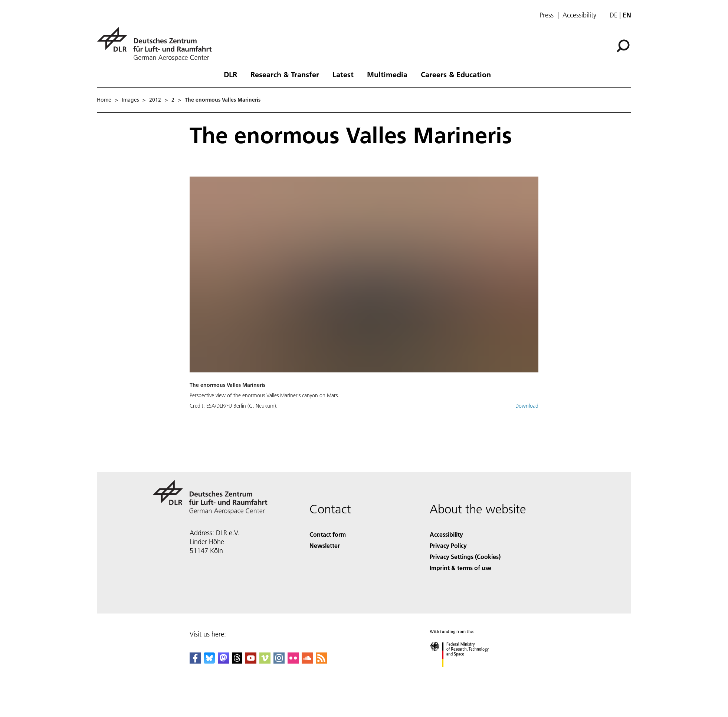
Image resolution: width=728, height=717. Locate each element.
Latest (343, 74)
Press (547, 15)
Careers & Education (456, 74)
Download (527, 406)
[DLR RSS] (321, 661)
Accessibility (579, 15)
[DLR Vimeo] (265, 661)
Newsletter (325, 545)
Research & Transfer (285, 74)
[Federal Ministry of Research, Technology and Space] (466, 673)
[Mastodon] (223, 661)
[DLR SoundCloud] (307, 661)
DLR (230, 74)
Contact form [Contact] (328, 534)
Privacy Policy (448, 545)
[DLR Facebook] (195, 661)
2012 (155, 100)
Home (104, 100)
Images (130, 100)
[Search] (623, 46)
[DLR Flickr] (293, 661)
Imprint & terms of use (460, 568)
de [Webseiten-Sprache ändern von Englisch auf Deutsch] (614, 15)
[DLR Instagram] (279, 661)
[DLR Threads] (237, 661)
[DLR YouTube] (251, 661)
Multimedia (387, 74)
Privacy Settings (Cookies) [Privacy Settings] (465, 557)
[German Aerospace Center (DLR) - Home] (157, 44)
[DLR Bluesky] (209, 661)
